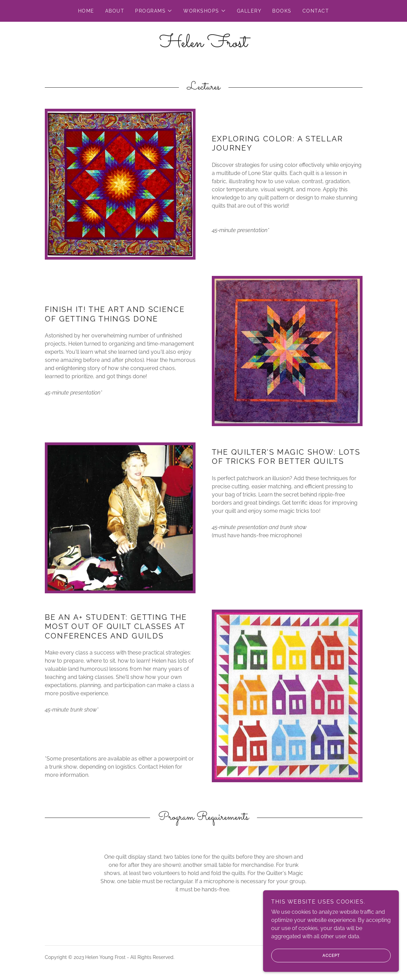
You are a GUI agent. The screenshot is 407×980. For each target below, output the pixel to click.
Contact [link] (316, 11)
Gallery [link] (249, 11)
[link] (203, 45)
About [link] (115, 11)
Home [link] (86, 11)
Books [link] (282, 11)
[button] (154, 11)
